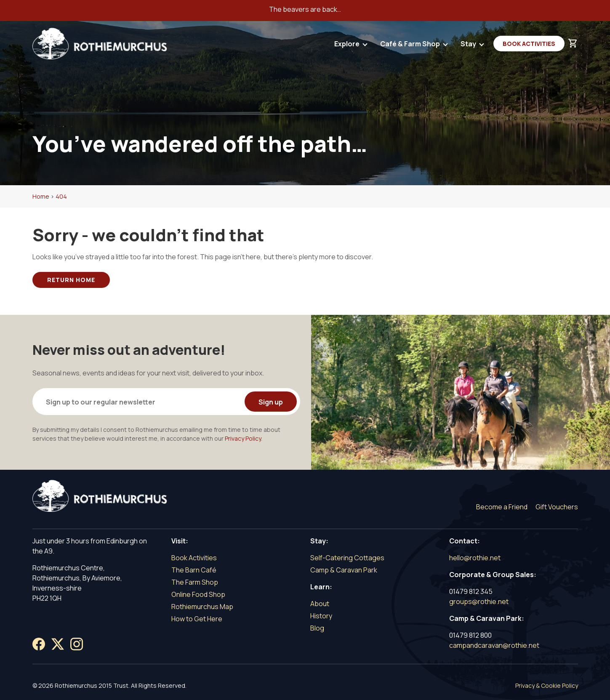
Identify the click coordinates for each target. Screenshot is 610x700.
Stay (469, 46)
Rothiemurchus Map (202, 607)
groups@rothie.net (479, 602)
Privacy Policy (243, 438)
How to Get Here (197, 619)
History (321, 616)
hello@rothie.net (475, 558)
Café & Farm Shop (411, 46)
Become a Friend (502, 507)
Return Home (71, 280)
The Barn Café (194, 570)
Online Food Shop (198, 594)
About (320, 604)
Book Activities (529, 44)
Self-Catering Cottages (347, 558)
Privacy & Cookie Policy (547, 685)
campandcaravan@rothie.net (494, 645)
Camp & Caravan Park (344, 570)
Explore (348, 46)
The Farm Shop (195, 582)
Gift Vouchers (557, 507)
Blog (317, 628)
